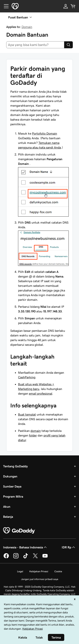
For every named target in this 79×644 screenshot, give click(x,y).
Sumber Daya (12, 486)
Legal (20, 571)
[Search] (69, 45)
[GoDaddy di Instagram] (16, 558)
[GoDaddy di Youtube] (45, 558)
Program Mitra (13, 496)
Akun (7, 507)
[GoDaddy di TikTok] (26, 558)
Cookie (58, 571)
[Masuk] (66, 6)
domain (36, 431)
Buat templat (27, 414)
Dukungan (10, 476)
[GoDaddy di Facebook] (6, 558)
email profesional (41, 393)
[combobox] (35, 45)
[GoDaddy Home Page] (19, 531)
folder (33, 435)
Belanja (8, 517)
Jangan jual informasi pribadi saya (40, 579)
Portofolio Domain (45, 133)
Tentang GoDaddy (15, 466)
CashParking (27, 377)
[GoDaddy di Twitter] (35, 558)
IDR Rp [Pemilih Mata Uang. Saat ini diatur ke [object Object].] (69, 547)
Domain (27, 27)
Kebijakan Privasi (39, 571)
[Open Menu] (5, 6)
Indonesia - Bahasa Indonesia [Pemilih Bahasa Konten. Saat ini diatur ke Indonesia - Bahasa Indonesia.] (25, 547)
